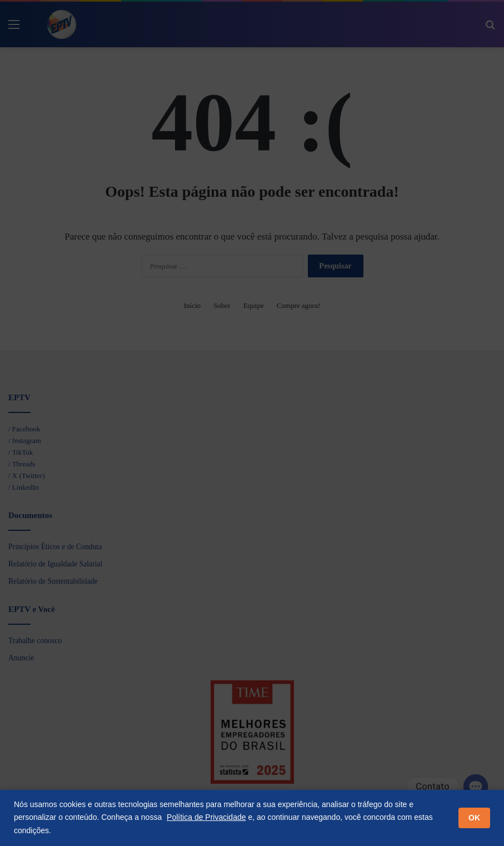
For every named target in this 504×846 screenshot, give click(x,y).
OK (474, 818)
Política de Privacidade (206, 817)
